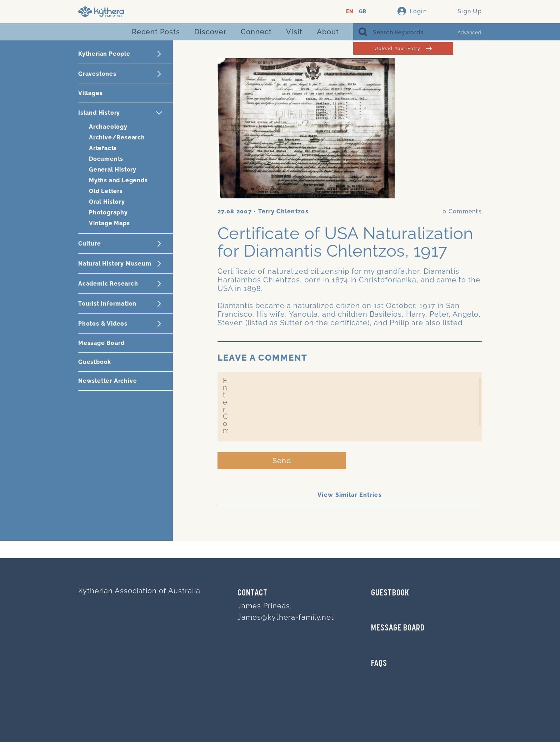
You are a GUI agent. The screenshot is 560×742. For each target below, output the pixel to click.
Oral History (107, 202)
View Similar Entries (350, 495)
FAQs (379, 664)
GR (363, 12)
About (328, 32)
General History (113, 170)
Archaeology (108, 127)
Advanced (469, 33)
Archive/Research (117, 137)
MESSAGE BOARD (398, 628)
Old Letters (106, 191)
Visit (294, 32)
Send (282, 461)
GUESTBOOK (390, 593)
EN (350, 12)
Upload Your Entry (403, 48)
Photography (108, 212)
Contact (252, 593)
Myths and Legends (118, 180)
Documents (106, 159)
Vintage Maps (109, 223)
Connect (256, 32)
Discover (210, 32)
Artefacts (103, 148)
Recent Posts (156, 32)
